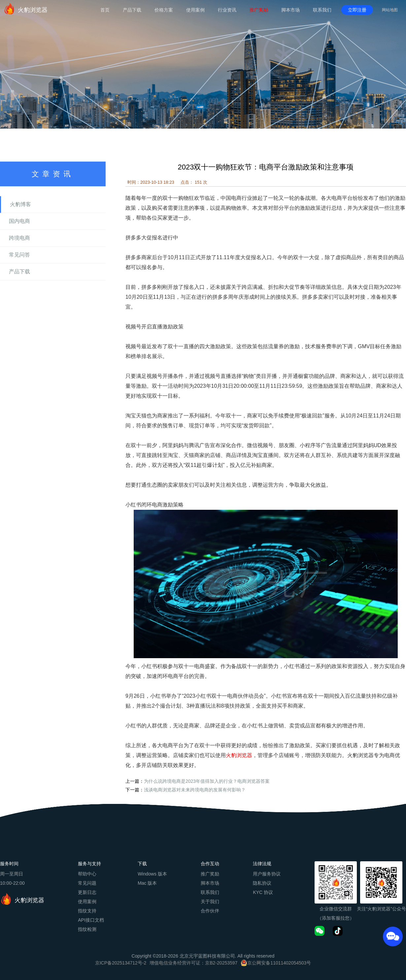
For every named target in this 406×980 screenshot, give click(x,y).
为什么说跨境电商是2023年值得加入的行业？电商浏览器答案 (207, 781)
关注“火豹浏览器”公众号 (381, 909)
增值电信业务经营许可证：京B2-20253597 (193, 963)
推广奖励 (259, 10)
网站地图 (390, 10)
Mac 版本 (147, 883)
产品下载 (132, 10)
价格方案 (164, 10)
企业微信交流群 (336, 909)
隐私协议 (262, 883)
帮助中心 (87, 874)
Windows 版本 (152, 874)
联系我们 (322, 10)
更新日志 (87, 892)
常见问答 (19, 255)
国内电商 (19, 221)
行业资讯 (227, 10)
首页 (105, 10)
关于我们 (210, 902)
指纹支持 (87, 911)
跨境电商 (19, 238)
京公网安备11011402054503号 (279, 963)
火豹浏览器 (25, 9)
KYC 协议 (263, 892)
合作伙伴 (210, 911)
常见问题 (87, 883)
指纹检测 (87, 929)
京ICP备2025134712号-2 (121, 963)
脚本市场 (290, 10)
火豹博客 (20, 204)
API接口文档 (91, 920)
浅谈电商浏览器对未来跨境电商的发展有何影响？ (195, 790)
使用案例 (195, 10)
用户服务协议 (267, 874)
